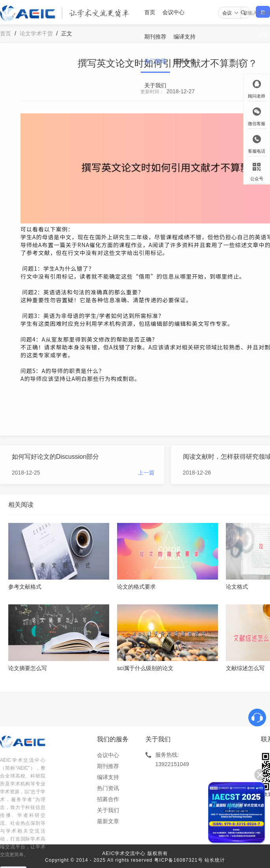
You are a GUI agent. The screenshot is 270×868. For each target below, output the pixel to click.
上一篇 (146, 473)
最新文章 (108, 821)
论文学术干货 (36, 33)
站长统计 (215, 860)
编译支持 (184, 37)
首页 (150, 12)
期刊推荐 (155, 37)
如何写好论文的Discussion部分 (55, 457)
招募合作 (184, 61)
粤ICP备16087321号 (178, 860)
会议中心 (173, 12)
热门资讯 (155, 61)
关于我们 (155, 85)
